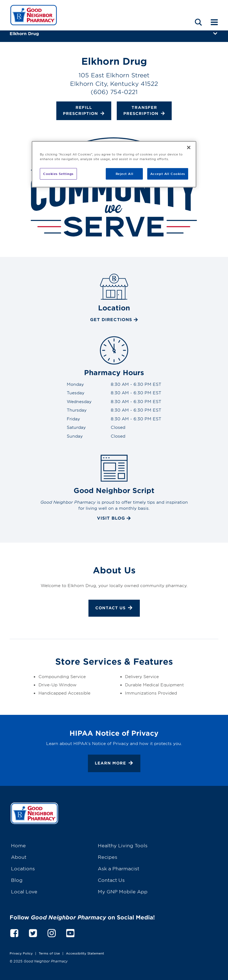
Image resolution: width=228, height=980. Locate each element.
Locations (23, 868)
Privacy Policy (21, 953)
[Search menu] (198, 22)
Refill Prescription (84, 111)
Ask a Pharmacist (119, 868)
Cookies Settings (58, 174)
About (19, 857)
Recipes (108, 857)
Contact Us (114, 608)
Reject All (125, 174)
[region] (114, 164)
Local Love (24, 891)
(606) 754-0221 (114, 92)
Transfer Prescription (144, 111)
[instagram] (52, 932)
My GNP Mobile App (123, 891)
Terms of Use (49, 953)
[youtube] (70, 932)
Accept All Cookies (168, 174)
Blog (17, 880)
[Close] (189, 148)
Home (18, 845)
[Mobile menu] (214, 22)
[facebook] (14, 932)
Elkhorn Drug (24, 33)
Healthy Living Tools (123, 845)
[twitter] (33, 932)
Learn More (114, 764)
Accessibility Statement (85, 953)
